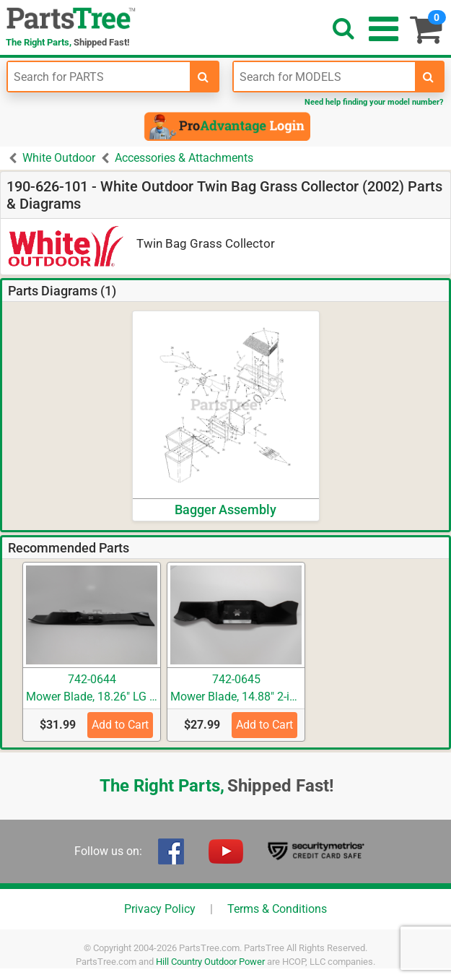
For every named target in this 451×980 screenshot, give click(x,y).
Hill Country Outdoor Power (210, 962)
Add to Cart (120, 725)
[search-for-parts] (203, 77)
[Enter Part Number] (99, 77)
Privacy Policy (160, 909)
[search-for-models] (429, 77)
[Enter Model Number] (325, 77)
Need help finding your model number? (374, 102)
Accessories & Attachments (184, 158)
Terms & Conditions (277, 909)
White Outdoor (59, 158)
